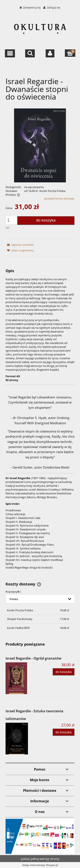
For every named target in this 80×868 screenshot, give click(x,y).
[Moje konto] (50, 53)
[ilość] (13, 220)
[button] (10, 53)
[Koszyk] (70, 53)
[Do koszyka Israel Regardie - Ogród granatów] (64, 672)
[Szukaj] (30, 53)
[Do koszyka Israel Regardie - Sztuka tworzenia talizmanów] (64, 732)
